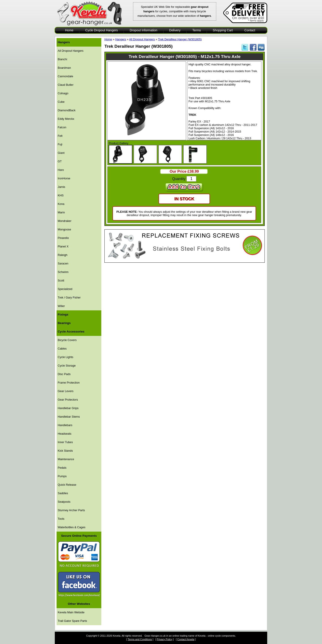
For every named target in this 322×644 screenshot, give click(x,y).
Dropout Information (144, 30)
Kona (61, 204)
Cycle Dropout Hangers (102, 30)
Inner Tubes (65, 442)
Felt (60, 136)
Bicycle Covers (67, 340)
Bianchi (62, 59)
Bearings (64, 323)
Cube (61, 102)
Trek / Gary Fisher (69, 297)
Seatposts (64, 502)
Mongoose (64, 229)
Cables (62, 349)
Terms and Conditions (140, 639)
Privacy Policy (165, 639)
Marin (61, 212)
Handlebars (65, 425)
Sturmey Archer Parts (71, 510)
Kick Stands (65, 451)
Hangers (64, 42)
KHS (61, 195)
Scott (61, 280)
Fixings (63, 314)
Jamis (61, 187)
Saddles (63, 493)
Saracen (63, 263)
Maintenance (66, 459)
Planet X (63, 246)
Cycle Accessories (71, 332)
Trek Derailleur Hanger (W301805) (180, 39)
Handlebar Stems (69, 417)
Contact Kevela (186, 639)
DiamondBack (67, 110)
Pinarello (63, 238)
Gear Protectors (68, 400)
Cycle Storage (67, 366)
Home (69, 30)
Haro (61, 170)
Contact (250, 30)
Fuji (60, 144)
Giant (61, 153)
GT (60, 161)
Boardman (64, 68)
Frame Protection (69, 383)
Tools (61, 519)
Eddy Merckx (66, 119)
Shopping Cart (223, 30)
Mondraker (65, 221)
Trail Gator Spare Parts (72, 621)
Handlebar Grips (68, 408)
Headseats (65, 434)
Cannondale (65, 76)
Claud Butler (66, 85)
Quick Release (67, 485)
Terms (197, 30)
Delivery (175, 30)
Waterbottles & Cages (72, 527)
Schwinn (63, 272)
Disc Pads (64, 374)
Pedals (62, 468)
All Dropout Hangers (71, 51)
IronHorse (64, 178)
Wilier (61, 306)
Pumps (62, 476)
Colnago (63, 93)
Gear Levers (66, 391)
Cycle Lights (66, 357)
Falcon (62, 127)
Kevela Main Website (71, 612)
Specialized (65, 289)
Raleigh (62, 255)
